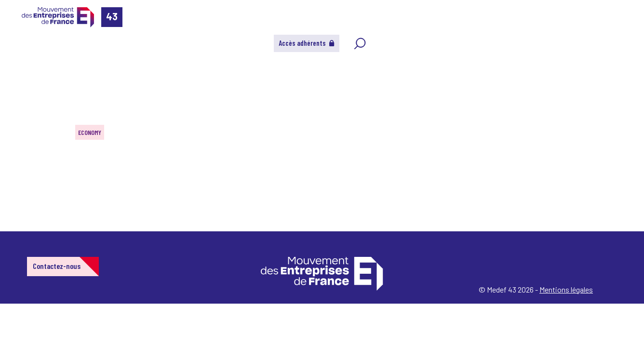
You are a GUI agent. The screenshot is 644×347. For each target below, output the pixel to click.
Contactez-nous (57, 266)
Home (21, 65)
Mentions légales (566, 289)
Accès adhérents (307, 43)
